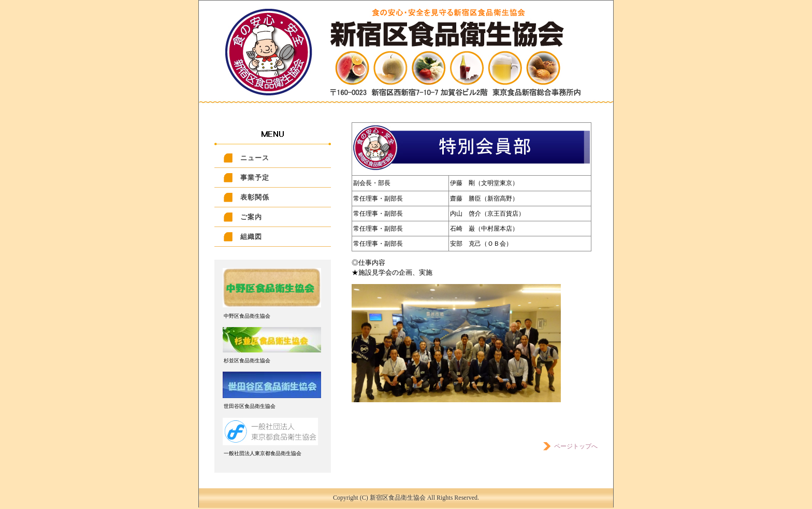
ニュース (255, 158)
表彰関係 (255, 197)
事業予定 (255, 178)
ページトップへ (569, 446)
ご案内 (251, 217)
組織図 (251, 237)
